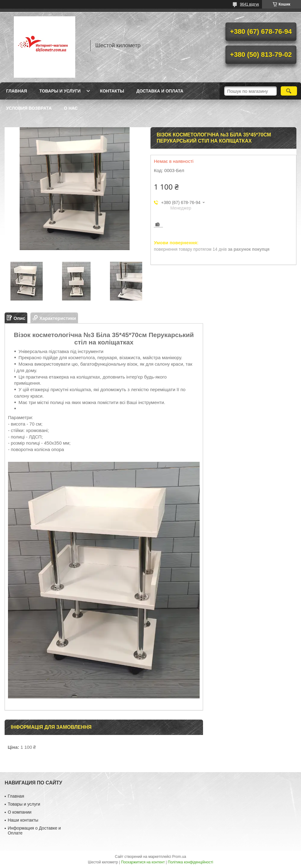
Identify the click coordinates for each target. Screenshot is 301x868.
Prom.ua (179, 857)
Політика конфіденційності (190, 862)
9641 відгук (249, 4)
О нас (71, 108)
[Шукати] (289, 91)
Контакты (112, 91)
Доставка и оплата (160, 91)
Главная (17, 91)
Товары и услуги (60, 91)
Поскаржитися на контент (143, 862)
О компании (20, 812)
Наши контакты (23, 820)
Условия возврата (29, 108)
